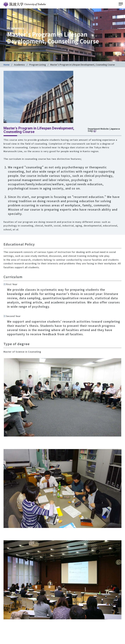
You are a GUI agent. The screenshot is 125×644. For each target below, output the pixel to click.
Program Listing (38, 65)
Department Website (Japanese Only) (104, 130)
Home (7, 65)
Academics (19, 65)
